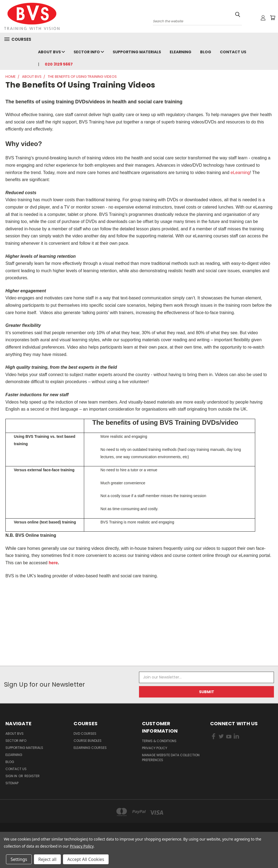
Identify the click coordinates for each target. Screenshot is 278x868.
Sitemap (12, 783)
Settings (19, 859)
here (53, 563)
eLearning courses (90, 748)
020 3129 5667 (59, 64)
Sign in (12, 776)
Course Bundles (88, 741)
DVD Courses (85, 734)
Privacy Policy (155, 748)
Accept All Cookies (86, 859)
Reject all (47, 859)
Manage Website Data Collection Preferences (171, 757)
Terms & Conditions (159, 741)
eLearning (181, 52)
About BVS (51, 52)
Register (32, 776)
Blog (206, 52)
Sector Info (89, 52)
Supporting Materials (137, 52)
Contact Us (233, 52)
